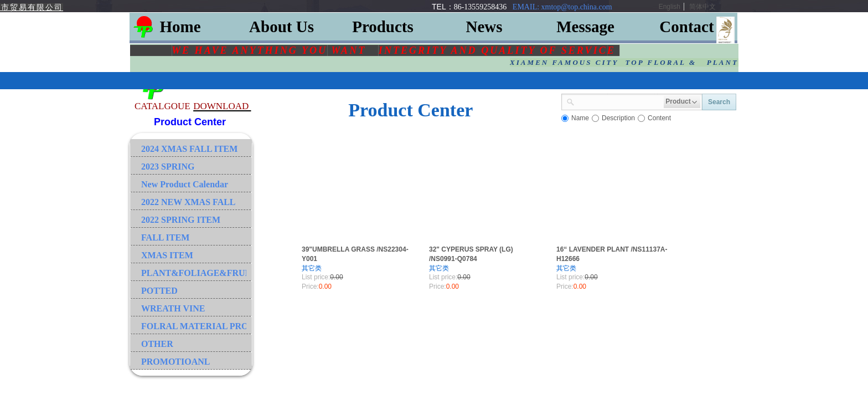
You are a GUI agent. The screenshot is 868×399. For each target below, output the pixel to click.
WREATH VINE (173, 308)
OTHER (157, 344)
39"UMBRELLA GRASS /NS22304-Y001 (355, 254)
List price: (316, 277)
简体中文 (702, 7)
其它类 (312, 268)
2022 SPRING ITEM (181, 220)
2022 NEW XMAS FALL (188, 202)
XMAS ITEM (167, 255)
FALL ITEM (165, 237)
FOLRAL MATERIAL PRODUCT (194, 326)
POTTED (159, 291)
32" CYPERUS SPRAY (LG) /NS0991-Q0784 (471, 254)
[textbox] (619, 101)
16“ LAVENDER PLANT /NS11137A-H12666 (612, 254)
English (670, 7)
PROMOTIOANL (175, 362)
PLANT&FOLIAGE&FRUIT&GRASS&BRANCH (194, 273)
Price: (310, 287)
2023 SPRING (168, 167)
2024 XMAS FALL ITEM (189, 149)
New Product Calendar (185, 184)
